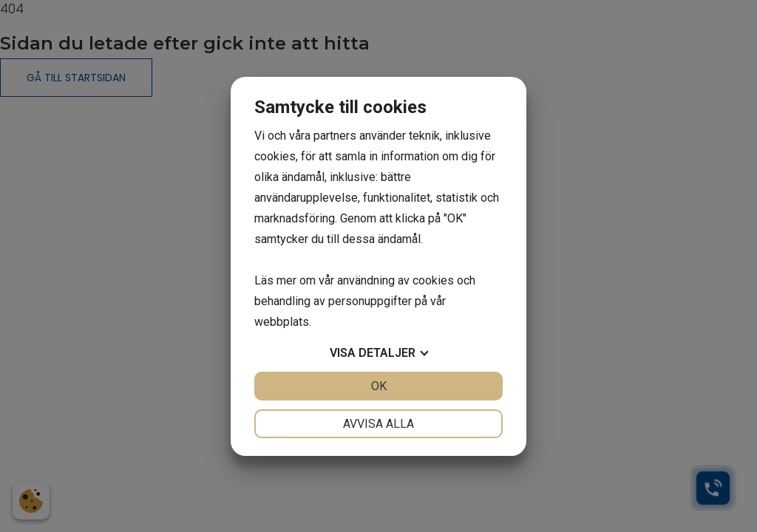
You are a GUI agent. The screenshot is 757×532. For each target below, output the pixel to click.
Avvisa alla (378, 424)
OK (379, 386)
